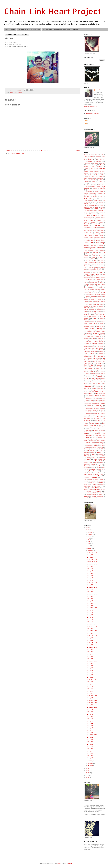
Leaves (87, 308)
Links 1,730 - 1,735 (92, 559)
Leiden (96, 308)
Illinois (103, 284)
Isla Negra (98, 289)
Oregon (16, 92)
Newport (86, 367)
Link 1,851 (90, 737)
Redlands (89, 405)
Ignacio (91, 284)
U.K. (102, 471)
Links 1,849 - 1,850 (92, 735)
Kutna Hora (96, 301)
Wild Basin (103, 490)
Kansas (87, 296)
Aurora (92, 168)
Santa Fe (101, 425)
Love (86, 320)
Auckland (86, 168)
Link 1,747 (90, 578)
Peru (102, 387)
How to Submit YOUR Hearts (62, 29)
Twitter (86, 471)
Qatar (87, 400)
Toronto (102, 463)
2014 (88, 768)
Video (97, 481)
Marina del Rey (100, 327)
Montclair (102, 345)
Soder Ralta (93, 441)
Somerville (103, 441)
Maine (96, 323)
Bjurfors (91, 178)
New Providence (97, 362)
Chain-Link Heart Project (52, 11)
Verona (92, 481)
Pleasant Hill (95, 392)
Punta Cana (103, 399)
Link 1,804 (90, 659)
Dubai (102, 242)
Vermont (86, 481)
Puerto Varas (95, 399)
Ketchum (93, 300)
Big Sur (86, 178)
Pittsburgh (88, 392)
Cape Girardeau (93, 206)
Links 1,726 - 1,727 (92, 553)
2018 (88, 778)
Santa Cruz (93, 425)
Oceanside (87, 373)
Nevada (86, 357)
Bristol (98, 186)
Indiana (91, 288)
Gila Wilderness (102, 259)
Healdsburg (87, 274)
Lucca (93, 322)
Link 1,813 (90, 677)
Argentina (96, 163)
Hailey (97, 267)
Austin (97, 168)
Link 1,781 (90, 629)
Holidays (89, 276)
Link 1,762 (90, 596)
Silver (94, 437)
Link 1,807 (90, 663)
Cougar (95, 231)
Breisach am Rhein (101, 183)
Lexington (99, 310)
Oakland (91, 372)
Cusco (86, 234)
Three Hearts (99, 461)
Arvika (102, 165)
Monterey (86, 347)
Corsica (86, 229)
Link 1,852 (90, 740)
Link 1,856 (90, 749)
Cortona (99, 229)
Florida (86, 252)
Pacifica (98, 378)
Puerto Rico (88, 399)
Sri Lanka (96, 446)
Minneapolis (87, 343)
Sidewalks (89, 435)
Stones (103, 449)
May (89, 541)
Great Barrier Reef (89, 264)
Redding (103, 404)
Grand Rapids (101, 262)
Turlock (93, 469)
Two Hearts (93, 471)
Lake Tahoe (89, 305)
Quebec (91, 400)
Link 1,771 (90, 610)
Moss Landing (100, 347)
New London (92, 360)
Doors (91, 242)
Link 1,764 (90, 601)
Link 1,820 (90, 689)
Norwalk (94, 370)
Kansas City (93, 296)
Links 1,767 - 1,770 (92, 608)
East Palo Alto (97, 244)
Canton (99, 204)
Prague (103, 395)
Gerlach (102, 257)
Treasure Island (88, 466)
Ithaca (102, 291)
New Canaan (96, 358)
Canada (86, 204)
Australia (103, 168)
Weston (91, 490)
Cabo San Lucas (90, 195)
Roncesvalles (87, 412)
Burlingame (93, 193)
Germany (86, 259)
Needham (101, 353)
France (94, 256)
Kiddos (99, 299)
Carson (91, 207)
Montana (90, 345)
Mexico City (101, 338)
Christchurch (98, 217)
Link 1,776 (90, 622)
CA (104, 193)
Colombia (87, 224)
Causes (96, 207)
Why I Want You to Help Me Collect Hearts (29, 29)
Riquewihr (96, 408)
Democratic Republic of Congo (97, 237)
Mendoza (95, 335)
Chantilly (93, 212)
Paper (86, 383)
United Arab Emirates (98, 473)
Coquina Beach (95, 227)
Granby (86, 262)
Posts (88, 121)
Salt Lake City (96, 414)
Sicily (104, 434)
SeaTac (102, 432)
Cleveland (98, 219)
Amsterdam (92, 158)
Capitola (101, 206)
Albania (86, 156)
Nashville (101, 352)
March (89, 537)
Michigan (99, 340)
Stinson (86, 449)
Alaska (102, 155)
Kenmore (94, 298)
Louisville (102, 318)
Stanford (100, 447)
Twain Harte (101, 469)
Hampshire (90, 269)
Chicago (88, 216)
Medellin (99, 332)
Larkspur (86, 306)
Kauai (88, 298)
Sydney (93, 454)
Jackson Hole (88, 293)
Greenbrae (87, 266)
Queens (97, 400)
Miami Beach (92, 340)
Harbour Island (88, 271)
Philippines (95, 390)
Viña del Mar (94, 483)
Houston (89, 279)
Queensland (102, 400)
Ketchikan (86, 300)
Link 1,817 (90, 682)
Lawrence (101, 306)
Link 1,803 (90, 656)
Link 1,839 (90, 712)
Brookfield (95, 188)
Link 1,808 (90, 666)
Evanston (86, 249)
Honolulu (93, 278)
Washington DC (98, 486)
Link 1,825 (90, 698)
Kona (91, 301)
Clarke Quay (91, 219)
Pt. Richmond (97, 397)
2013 (88, 530)
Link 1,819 (90, 686)
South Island (87, 444)
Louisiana (95, 318)
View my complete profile (91, 106)
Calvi (90, 200)
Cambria (94, 202)
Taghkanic (101, 454)
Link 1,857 (90, 751)
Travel (99, 464)
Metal (86, 338)
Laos (102, 305)
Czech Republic (94, 234)
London (92, 313)
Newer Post (9, 150)
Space (99, 444)
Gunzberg (91, 267)
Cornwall (102, 227)
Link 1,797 (90, 645)
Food (103, 252)
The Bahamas (102, 459)
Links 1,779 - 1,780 (92, 626)
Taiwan (98, 456)
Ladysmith (103, 301)
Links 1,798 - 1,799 (92, 647)
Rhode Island (102, 407)
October (90, 761)
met (102, 337)
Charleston (101, 212)
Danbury (96, 236)
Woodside (102, 493)
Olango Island (97, 375)
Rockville (102, 408)
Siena (104, 436)
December (90, 765)
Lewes (93, 310)
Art (94, 165)
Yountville (93, 498)
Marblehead (87, 327)
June (89, 544)
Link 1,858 (90, 753)
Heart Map (75, 29)
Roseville (94, 412)
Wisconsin (87, 493)
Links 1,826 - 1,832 (92, 700)
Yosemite (86, 498)
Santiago (102, 427)
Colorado (95, 224)
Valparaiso (87, 478)
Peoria (96, 387)
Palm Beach (89, 380)
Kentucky (101, 298)
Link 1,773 (90, 615)
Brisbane (93, 186)
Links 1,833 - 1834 (92, 703)
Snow (86, 441)
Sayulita (103, 429)
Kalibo (104, 295)
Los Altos (96, 315)
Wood (94, 493)
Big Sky (102, 176)
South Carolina (100, 442)
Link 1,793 (90, 638)
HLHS (104, 274)
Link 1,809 (90, 668)
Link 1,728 (90, 555)
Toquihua (96, 463)
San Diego (87, 419)
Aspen (93, 167)
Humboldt (92, 281)
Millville (95, 342)
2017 (88, 775)
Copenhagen (87, 227)
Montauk (96, 345)
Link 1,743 (90, 569)
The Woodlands (89, 461)
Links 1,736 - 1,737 (92, 562)
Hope (98, 277)
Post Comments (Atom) (19, 153)
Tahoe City (87, 456)
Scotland (95, 430)
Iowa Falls (87, 289)
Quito (92, 402)
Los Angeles (93, 316)
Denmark (86, 239)
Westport (96, 489)
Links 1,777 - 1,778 (92, 624)
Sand (98, 424)
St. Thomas (94, 447)
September (91, 551)
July (89, 546)
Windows (98, 491)
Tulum (104, 468)
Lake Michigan (102, 303)
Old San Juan (93, 377)
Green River (100, 264)
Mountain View (88, 350)
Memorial (95, 333)
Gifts (93, 259)
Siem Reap (99, 436)
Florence (102, 251)
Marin (93, 327)
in (99, 286)
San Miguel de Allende (96, 422)
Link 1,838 (90, 710)
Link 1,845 (90, 726)
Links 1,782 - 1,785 (92, 631)
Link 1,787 (90, 633)
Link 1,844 (90, 723)
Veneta (91, 479)
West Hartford (95, 488)
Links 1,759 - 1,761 (92, 594)
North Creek (99, 368)
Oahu (86, 372)
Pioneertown (102, 390)
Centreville (86, 210)
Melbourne (89, 333)
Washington (87, 486)
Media (104, 332)
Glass (95, 261)
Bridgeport (88, 185)
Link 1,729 (90, 557)
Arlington (89, 165)
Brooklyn (102, 188)
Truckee (93, 468)
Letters (86, 310)
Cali (101, 197)
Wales (102, 484)
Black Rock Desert (99, 178)
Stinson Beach (94, 449)
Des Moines (98, 239)
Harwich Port (87, 273)
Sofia (98, 441)
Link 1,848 (90, 733)
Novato (100, 370)
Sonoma (88, 442)
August (90, 548)
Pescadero (87, 388)
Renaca (86, 407)
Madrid (91, 323)
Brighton (94, 185)
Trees (101, 466)
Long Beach (100, 313)
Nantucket (87, 352)
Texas (88, 459)
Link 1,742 (90, 566)
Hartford (102, 271)
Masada (93, 330)
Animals (90, 160)
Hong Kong (87, 278)
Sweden (99, 452)
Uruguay (97, 474)
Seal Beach (95, 432)
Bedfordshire (94, 173)
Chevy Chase (102, 214)
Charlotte (86, 214)
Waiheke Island (96, 484)
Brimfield (88, 186)
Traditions (93, 464)
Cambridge (101, 202)
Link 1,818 (90, 684)
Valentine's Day (95, 476)
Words (101, 495)
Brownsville (90, 190)
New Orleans (88, 362)
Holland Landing (100, 276)
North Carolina (88, 368)
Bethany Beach (95, 176)
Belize (102, 173)
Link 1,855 (90, 746)
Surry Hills (87, 453)
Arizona (103, 163)
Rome (102, 410)
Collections (93, 222)
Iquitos (93, 289)
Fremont (101, 256)
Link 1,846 (90, 728)
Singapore (100, 437)
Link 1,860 (90, 758)
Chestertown (93, 214)
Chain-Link (100, 210)
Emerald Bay (94, 247)
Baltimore (86, 172)
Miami (86, 340)
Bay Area (102, 172)
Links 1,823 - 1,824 (92, 696)
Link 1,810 (90, 670)
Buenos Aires (89, 192)
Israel (91, 291)
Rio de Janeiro (89, 408)
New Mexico (100, 360)
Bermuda (88, 176)
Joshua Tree (98, 294)
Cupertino (97, 232)
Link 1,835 (90, 705)
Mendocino (87, 335)
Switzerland (87, 454)
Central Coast (98, 209)
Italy (96, 291)
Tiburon (86, 463)
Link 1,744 (90, 571)
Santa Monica (87, 427)
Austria (89, 170)
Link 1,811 (90, 673)
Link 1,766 (90, 606)
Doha (97, 241)
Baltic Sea (101, 170)
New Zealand (100, 365)
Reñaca (91, 407)
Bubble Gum (97, 190)
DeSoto (103, 239)
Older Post (77, 150)
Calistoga (101, 199)
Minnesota (94, 343)
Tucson (98, 468)
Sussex (93, 453)
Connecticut (97, 225)
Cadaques (98, 195)
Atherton (100, 166)
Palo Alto (97, 380)
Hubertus (86, 281)
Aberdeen (86, 155)
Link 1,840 (90, 714)
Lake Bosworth (94, 303)
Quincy (87, 402)
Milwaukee (101, 342)
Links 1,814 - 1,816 (92, 680)
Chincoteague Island (89, 217)
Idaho (101, 283)
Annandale (89, 161)
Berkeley (98, 175)
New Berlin (101, 357)
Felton (96, 251)
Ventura (102, 479)
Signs (88, 437)
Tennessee (102, 457)
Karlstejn (99, 296)
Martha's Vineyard (89, 328)
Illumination (91, 286)
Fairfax (99, 249)
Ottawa (93, 378)
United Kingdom (88, 474)
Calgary (95, 197)
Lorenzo (13, 29)
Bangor (92, 172)
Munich (95, 350)
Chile (95, 215)
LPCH (93, 320)
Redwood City (98, 405)
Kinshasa (86, 301)
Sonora (93, 442)
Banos (96, 172)
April (89, 539)
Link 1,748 (90, 580)
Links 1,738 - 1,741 (92, 564)
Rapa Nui (97, 402)
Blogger (70, 863)
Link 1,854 (90, 744)
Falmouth (91, 251)
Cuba (91, 232)
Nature (92, 353)
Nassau (86, 353)
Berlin (104, 175)
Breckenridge (92, 183)
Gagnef (86, 257)
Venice (96, 479)
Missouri (101, 343)
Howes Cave (100, 279)
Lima (90, 311)
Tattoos (95, 457)
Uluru (90, 473)
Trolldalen (87, 468)
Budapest (103, 190)
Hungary (98, 281)
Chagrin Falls (93, 210)
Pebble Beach (99, 385)
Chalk (86, 212)
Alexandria (92, 156)
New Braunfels (87, 358)
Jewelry (103, 293)
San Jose (98, 420)
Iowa (102, 288)
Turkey (87, 469)
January (90, 532)
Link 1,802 (90, 654)
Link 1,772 (90, 613)
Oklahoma (103, 373)
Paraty (94, 383)
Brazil (86, 183)
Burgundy (86, 193)
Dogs (92, 241)
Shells (99, 434)
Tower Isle (86, 464)
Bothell (101, 181)
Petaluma (94, 388)
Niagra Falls (93, 367)
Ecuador (101, 246)
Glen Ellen (101, 261)
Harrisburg (95, 271)
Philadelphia (87, 390)
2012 (88, 528)
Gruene (101, 266)
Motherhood (87, 348)
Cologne (101, 222)
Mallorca (94, 325)
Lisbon (100, 311)
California (88, 198)
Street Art (91, 451)
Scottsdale (101, 430)
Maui (94, 332)
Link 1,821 (90, 691)
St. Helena (102, 446)
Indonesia (97, 288)
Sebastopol (93, 434)
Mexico (93, 338)
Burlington (100, 193)
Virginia (87, 484)
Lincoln (95, 311)
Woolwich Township (92, 495)
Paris (99, 383)
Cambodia (88, 202)
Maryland (99, 328)
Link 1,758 (90, 592)
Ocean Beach (100, 372)
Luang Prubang (100, 320)
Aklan (92, 155)
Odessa (93, 373)
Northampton (87, 370)
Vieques (86, 483)
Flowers (95, 252)
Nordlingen (101, 367)
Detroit (87, 241)
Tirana (91, 463)
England (100, 247)
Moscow (93, 347)
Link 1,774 (90, 617)
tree (96, 466)
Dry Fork (98, 242)
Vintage (101, 483)
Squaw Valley (89, 446)
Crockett (86, 232)
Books (100, 180)
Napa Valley (94, 352)
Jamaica (96, 293)
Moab (85, 345)
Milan (104, 340)
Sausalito (98, 429)
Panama (92, 382)
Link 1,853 (90, 742)
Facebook (93, 249)
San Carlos (100, 417)
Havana (94, 273)
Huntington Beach (93, 283)
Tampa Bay (89, 457)
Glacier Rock (89, 261)
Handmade (98, 269)
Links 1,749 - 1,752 (92, 583)
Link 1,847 (90, 730)
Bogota (86, 180)
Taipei (93, 456)
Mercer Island (90, 337)
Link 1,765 (90, 603)
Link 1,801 (90, 652)
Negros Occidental (89, 355)
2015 (88, 771)
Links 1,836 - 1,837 (92, 707)
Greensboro (95, 266)
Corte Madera (92, 229)
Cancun (93, 204)
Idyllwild (86, 284)
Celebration (87, 209)
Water (86, 488)
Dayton (102, 236)
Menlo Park (102, 335)
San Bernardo (92, 417)
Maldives (101, 323)
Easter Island (93, 246)
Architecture (87, 163)
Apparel (11, 92)
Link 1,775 (90, 620)
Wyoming (86, 496)
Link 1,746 (90, 576)
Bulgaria (102, 192)
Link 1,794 (90, 640)
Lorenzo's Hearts (47, 29)
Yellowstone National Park (97, 496)
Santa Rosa (95, 427)
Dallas (102, 234)
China (102, 216)
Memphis (102, 333)
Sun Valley (101, 451)
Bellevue (86, 175)
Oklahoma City (89, 375)
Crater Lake (101, 231)
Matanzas (89, 332)
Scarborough (88, 430)
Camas (104, 200)
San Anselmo (99, 415)
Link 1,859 (90, 756)
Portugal (90, 395)
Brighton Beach (102, 185)
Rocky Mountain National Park (91, 410)
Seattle (86, 434)
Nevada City (93, 357)
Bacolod (94, 170)
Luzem (98, 322)
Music (101, 350)
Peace (91, 385)
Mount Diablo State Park (98, 348)
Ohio (98, 373)
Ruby (99, 412)
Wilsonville (89, 491)
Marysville (86, 330)
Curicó (102, 232)
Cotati (90, 231)
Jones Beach (90, 295)
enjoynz (59, 863)
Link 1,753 (90, 585)
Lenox (102, 308)
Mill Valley (88, 342)
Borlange (86, 181)
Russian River (89, 414)
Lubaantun (86, 322)
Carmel (86, 207)
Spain (104, 444)
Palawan (103, 378)
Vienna (102, 481)
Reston (96, 407)
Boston (93, 181)
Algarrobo (98, 156)
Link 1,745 (90, 573)
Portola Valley (101, 393)
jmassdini (98, 90)
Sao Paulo (91, 429)
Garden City (95, 257)
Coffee (91, 220)
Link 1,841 (90, 716)
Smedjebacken (100, 439)
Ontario (100, 377)
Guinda (86, 267)
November (90, 763)
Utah (85, 476)
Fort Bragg (91, 254)
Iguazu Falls (97, 284)
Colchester (99, 221)
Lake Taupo (97, 305)
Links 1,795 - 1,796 (92, 643)
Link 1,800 (90, 650)
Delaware (86, 237)
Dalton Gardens (88, 236)
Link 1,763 (90, 599)
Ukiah (85, 473)
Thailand (96, 459)
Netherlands (100, 355)
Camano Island (97, 200)
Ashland (86, 166)
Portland (20, 92)
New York (97, 363)
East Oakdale (87, 244)
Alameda (97, 155)
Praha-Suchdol (89, 397)
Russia (104, 412)
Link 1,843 (90, 721)
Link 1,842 (90, 719)
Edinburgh (87, 247)
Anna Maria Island (101, 160)
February (90, 534)
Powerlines (97, 395)
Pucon (104, 397)
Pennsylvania (88, 387)
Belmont (92, 175)
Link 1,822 (90, 693)
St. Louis (88, 447)
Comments (89, 124)
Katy (104, 296)
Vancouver (94, 478)
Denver (92, 239)
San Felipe (96, 419)
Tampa (103, 456)
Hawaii (100, 272)
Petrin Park (101, 388)
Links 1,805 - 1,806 (92, 661)
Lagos (87, 303)
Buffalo (96, 192)
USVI (102, 474)
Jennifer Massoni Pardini (92, 113)
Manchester (101, 325)
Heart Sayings (95, 274)
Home (7, 29)
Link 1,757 (90, 589)
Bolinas (93, 180)
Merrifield (97, 337)
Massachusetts (101, 330)
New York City (89, 365)
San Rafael (91, 424)
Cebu (102, 207)
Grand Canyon (92, 262)
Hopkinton (103, 278)
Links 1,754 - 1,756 (92, 587)
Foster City (98, 254)
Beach (86, 173)
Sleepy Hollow (92, 439)
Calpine (86, 200)
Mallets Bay (87, 325)
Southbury (94, 444)
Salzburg (92, 415)
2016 (88, 773)
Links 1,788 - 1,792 (92, 636)
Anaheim (98, 158)
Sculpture (87, 432)
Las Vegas (93, 306)
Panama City (100, 382)
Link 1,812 (90, 675)
